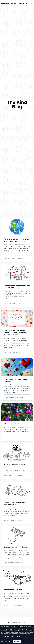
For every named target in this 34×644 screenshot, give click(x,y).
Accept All (17, 641)
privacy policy (5, 637)
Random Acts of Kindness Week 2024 (16, 466)
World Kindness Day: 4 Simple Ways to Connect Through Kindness (17, 240)
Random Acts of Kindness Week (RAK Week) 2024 (16, 503)
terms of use (15, 637)
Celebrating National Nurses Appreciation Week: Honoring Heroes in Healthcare (15, 333)
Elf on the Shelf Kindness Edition (16, 424)
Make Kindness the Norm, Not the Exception (16, 380)
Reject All (8, 641)
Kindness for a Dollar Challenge (15, 547)
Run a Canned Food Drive (13, 590)
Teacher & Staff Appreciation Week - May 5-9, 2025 (17, 287)
